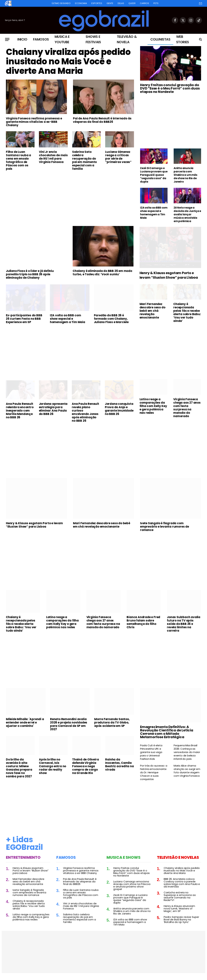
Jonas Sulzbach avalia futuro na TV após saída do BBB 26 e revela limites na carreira (184, 624)
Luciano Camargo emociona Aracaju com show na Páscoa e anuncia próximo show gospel (132, 885)
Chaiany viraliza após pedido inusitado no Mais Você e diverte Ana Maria (68, 61)
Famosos (41, 39)
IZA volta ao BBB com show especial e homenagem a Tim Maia (154, 213)
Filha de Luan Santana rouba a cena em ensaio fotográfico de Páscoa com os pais (18, 160)
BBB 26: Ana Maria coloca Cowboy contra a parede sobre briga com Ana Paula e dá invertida (182, 883)
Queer (132, 3)
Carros (144, 3)
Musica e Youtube (62, 39)
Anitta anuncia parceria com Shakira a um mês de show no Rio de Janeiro (186, 175)
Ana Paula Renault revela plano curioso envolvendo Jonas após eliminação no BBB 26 (85, 412)
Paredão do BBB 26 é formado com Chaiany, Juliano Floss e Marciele (111, 319)
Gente (110, 3)
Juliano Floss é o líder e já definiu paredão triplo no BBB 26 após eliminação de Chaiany (30, 274)
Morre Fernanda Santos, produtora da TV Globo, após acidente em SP (112, 722)
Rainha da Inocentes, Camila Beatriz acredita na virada (119, 765)
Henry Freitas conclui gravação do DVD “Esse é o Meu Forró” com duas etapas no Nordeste (170, 88)
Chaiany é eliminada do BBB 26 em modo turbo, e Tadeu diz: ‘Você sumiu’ (102, 273)
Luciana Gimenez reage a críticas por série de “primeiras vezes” (118, 157)
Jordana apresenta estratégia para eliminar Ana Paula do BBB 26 (53, 409)
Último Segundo (61, 3)
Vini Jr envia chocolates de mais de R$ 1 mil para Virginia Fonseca (53, 157)
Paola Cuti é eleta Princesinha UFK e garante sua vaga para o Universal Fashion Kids (151, 752)
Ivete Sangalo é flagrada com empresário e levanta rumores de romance (165, 527)
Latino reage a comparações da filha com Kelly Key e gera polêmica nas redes (153, 406)
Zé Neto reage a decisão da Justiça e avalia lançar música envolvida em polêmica (187, 214)
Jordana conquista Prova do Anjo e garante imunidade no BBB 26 (119, 409)
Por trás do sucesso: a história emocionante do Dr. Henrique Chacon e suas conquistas (154, 772)
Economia (81, 3)
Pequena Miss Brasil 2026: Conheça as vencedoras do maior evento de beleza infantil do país (187, 752)
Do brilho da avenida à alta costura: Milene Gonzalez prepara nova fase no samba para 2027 (19, 768)
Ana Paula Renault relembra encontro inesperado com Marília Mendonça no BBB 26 (20, 411)
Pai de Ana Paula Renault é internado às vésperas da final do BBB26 (102, 120)
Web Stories (183, 39)
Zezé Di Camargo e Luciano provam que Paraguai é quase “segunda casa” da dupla (154, 175)
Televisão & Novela (127, 39)
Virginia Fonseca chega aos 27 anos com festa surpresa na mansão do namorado (187, 408)
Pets (156, 3)
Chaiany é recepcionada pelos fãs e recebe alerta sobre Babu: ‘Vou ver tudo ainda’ (187, 312)
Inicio (22, 39)
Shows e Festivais (93, 39)
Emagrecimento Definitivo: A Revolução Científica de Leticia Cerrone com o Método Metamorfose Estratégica (167, 732)
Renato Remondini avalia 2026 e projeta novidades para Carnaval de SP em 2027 (69, 724)
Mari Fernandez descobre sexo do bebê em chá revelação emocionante (152, 311)
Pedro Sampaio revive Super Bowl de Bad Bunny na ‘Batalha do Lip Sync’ (181, 919)
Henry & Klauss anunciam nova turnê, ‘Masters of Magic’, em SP (179, 908)
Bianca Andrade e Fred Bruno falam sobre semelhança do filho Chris (143, 622)
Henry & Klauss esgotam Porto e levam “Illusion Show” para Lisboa (169, 275)
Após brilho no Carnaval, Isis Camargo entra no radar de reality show (53, 766)
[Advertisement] (70, 198)
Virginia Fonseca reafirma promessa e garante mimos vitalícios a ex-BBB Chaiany (34, 122)
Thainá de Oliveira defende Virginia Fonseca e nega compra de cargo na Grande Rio (85, 766)
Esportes (97, 3)
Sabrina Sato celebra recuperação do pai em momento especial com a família (84, 160)
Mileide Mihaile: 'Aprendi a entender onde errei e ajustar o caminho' (25, 722)
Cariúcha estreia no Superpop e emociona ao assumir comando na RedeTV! (180, 896)
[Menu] (7, 39)
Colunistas (160, 39)
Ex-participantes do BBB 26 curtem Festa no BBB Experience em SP (24, 319)
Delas (121, 3)
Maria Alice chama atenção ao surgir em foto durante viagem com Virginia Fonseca (187, 771)
